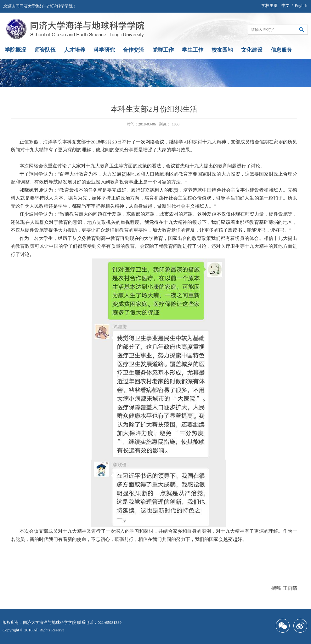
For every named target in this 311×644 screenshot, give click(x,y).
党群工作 (163, 50)
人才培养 (75, 50)
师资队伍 (45, 50)
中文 (286, 6)
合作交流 (133, 50)
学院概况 (15, 50)
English (301, 6)
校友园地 (222, 50)
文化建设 (252, 50)
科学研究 (104, 50)
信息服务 (281, 50)
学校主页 (269, 6)
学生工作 (193, 50)
